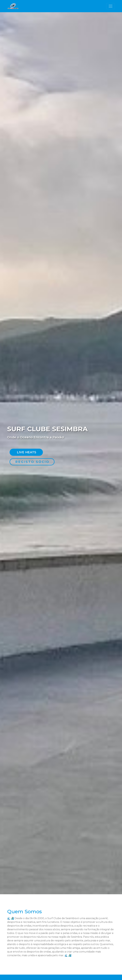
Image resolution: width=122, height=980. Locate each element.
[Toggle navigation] (111, 6)
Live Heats (27, 452)
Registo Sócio (32, 462)
